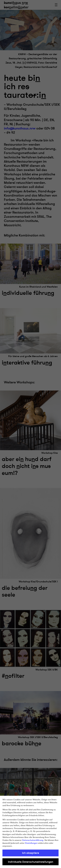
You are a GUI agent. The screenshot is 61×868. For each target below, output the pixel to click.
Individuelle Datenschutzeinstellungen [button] (31, 862)
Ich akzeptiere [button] (31, 853)
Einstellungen (31, 843)
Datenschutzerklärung (33, 840)
